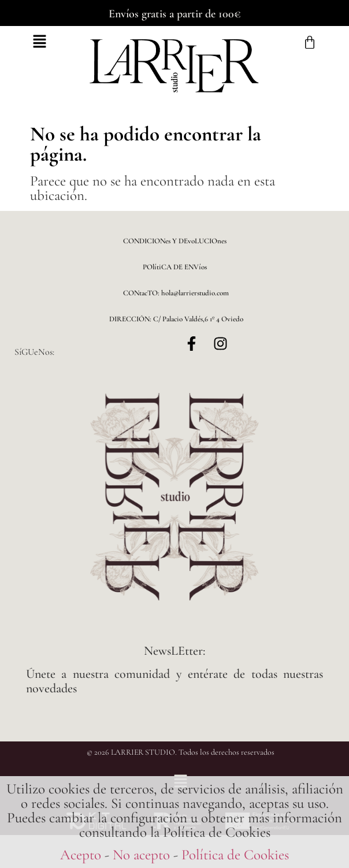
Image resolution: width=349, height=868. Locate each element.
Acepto (81, 855)
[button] (40, 43)
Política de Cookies (235, 855)
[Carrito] (310, 43)
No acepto (141, 855)
